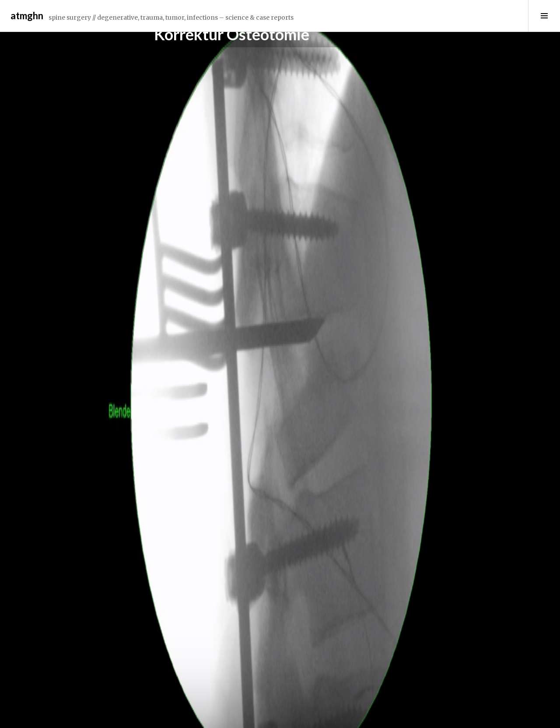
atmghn (27, 16)
